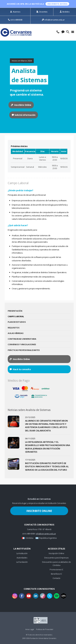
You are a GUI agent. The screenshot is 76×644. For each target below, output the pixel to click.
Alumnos (15, 12)
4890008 (15, 20)
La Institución (22, 553)
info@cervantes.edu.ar (53, 20)
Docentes (42, 12)
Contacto (56, 578)
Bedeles (65, 12)
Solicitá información (24, 115)
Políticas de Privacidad (45, 629)
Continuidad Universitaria (22, 339)
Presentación (15, 311)
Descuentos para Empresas (56, 558)
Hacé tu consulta (20, 369)
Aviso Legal (30, 629)
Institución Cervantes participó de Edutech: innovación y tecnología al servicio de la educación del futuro (47, 466)
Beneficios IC (56, 574)
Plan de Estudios (17, 322)
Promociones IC (56, 569)
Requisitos (14, 328)
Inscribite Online (21, 105)
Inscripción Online (56, 553)
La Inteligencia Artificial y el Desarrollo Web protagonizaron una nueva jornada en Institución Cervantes (48, 447)
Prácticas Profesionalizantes (24, 350)
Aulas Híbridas (16, 333)
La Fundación (22, 562)
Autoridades (22, 558)
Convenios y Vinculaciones (22, 344)
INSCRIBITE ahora (57, 4)
